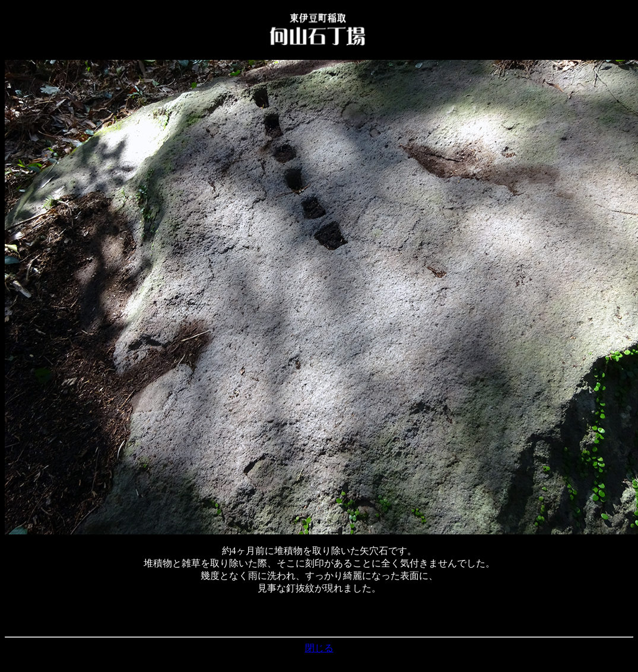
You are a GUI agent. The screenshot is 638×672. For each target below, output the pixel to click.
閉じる (319, 648)
